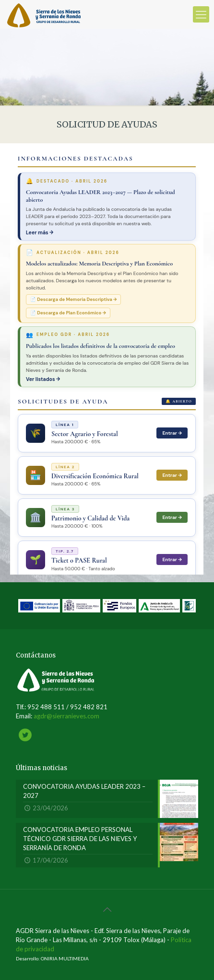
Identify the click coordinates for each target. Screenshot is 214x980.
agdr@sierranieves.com (66, 716)
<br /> (107, 359)
